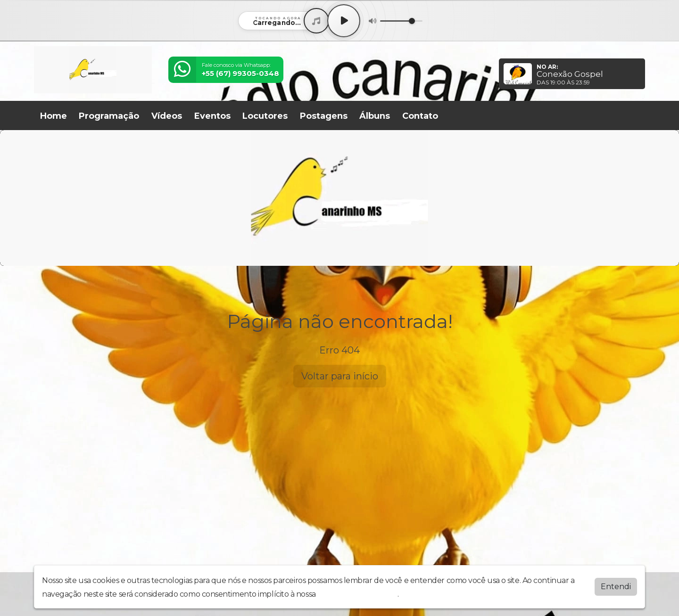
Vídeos (167, 116)
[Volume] (401, 21)
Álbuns (375, 116)
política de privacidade (357, 594)
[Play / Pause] (344, 21)
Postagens (324, 116)
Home (54, 116)
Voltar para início (340, 376)
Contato (420, 116)
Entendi (616, 587)
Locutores (265, 116)
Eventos (212, 116)
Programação (109, 116)
